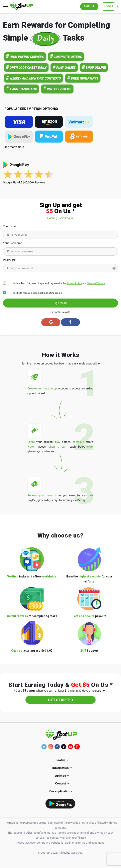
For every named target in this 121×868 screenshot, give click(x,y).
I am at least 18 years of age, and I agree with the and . (59, 283)
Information (60, 768)
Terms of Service (96, 283)
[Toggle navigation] (6, 6)
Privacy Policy (74, 283)
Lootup (61, 760)
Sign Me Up (61, 303)
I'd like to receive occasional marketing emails (38, 293)
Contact (60, 783)
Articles (60, 776)
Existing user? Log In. (60, 218)
